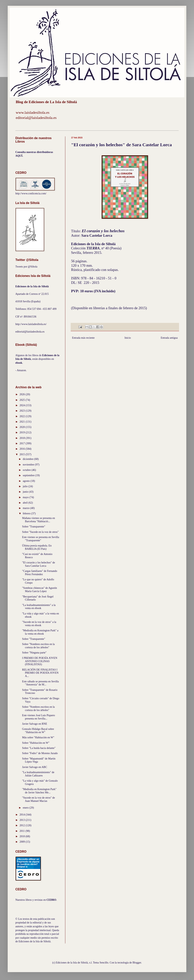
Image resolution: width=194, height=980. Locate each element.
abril (25, 503)
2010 (23, 836)
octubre (27, 470)
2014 (23, 815)
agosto (27, 481)
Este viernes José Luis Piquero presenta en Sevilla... (39, 717)
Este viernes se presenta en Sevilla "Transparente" (41, 539)
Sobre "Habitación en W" (36, 743)
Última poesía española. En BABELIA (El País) (37, 547)
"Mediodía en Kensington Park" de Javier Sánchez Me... (39, 791)
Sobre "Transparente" (34, 527)
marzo (26, 508)
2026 (23, 394)
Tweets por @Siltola (26, 267)
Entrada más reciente (83, 338)
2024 (23, 405)
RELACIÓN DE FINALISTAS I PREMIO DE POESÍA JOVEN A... (40, 673)
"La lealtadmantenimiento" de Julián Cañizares (38, 774)
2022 (23, 416)
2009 (23, 842)
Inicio (128, 338)
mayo (26, 497)
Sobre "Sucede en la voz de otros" (40, 532)
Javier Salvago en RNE (35, 724)
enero (26, 808)
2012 (23, 825)
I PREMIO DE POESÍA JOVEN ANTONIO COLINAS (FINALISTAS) (40, 661)
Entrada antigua (169, 338)
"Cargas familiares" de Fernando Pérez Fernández (40, 573)
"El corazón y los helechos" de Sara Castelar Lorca (39, 564)
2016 (23, 449)
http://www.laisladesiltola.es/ (31, 324)
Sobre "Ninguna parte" (34, 653)
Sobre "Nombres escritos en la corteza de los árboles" (38, 646)
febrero (27, 513)
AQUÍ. (19, 156)
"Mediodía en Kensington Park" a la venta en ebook (40, 632)
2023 (23, 411)
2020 (23, 427)
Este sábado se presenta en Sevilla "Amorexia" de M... (40, 683)
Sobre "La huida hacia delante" (39, 748)
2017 (23, 443)
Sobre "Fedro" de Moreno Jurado (40, 753)
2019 (23, 432)
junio (26, 492)
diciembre (28, 459)
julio (25, 486)
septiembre (29, 475)
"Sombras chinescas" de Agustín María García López (39, 590)
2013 (23, 820)
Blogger (137, 963)
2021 (23, 422)
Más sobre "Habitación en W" (38, 737)
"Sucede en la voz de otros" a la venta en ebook (39, 624)
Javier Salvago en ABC (35, 767)
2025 (23, 400)
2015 (23, 454)
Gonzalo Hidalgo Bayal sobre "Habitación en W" (38, 731)
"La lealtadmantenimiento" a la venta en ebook (39, 607)
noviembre (29, 465)
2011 (23, 831)
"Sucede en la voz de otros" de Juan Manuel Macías (39, 799)
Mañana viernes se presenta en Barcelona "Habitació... (39, 520)
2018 (23, 438)
